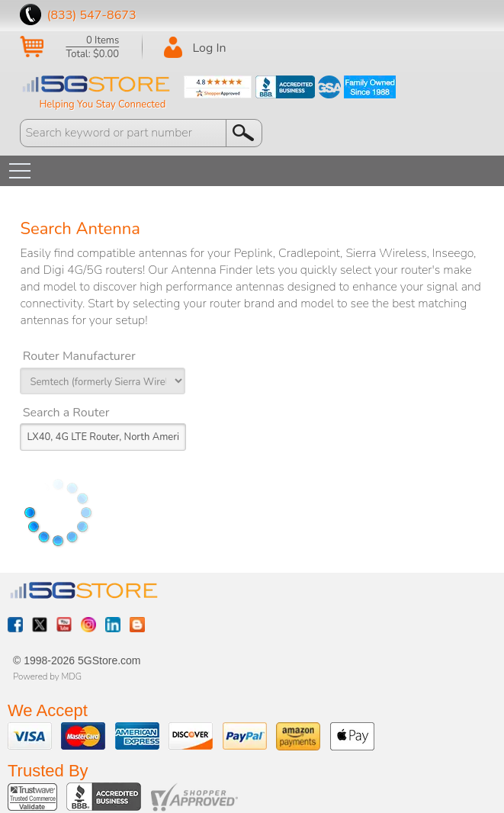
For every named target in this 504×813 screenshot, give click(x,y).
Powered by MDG (47, 676)
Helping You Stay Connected (102, 104)
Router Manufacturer (79, 356)
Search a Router (66, 413)
